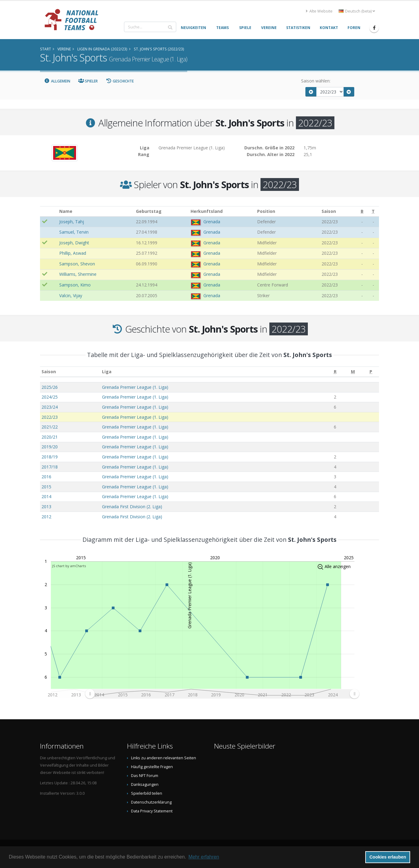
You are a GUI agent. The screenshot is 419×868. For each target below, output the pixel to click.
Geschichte (120, 81)
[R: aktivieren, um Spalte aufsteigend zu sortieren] (335, 372)
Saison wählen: (316, 81)
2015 (46, 487)
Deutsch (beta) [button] (357, 11)
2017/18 (50, 467)
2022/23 (50, 417)
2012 (46, 517)
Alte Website (319, 11)
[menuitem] (222, 694)
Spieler (88, 81)
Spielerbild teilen (147, 793)
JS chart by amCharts (69, 566)
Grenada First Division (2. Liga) (132, 507)
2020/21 (50, 437)
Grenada (212, 222)
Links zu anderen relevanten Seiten (164, 758)
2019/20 (50, 447)
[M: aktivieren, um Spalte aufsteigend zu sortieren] (353, 372)
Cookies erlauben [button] (388, 857)
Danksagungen (145, 784)
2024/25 (50, 397)
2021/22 (50, 427)
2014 (46, 496)
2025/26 (50, 387)
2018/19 (50, 457)
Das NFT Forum (145, 776)
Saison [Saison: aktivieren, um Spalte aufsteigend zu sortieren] (49, 372)
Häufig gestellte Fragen (152, 767)
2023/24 (50, 407)
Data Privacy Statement (152, 811)
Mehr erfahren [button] (204, 857)
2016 (46, 477)
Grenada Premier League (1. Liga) (135, 387)
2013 (46, 507)
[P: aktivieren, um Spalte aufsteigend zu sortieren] (371, 372)
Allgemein (57, 81)
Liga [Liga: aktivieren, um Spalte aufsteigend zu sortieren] (107, 372)
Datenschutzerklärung (151, 802)
